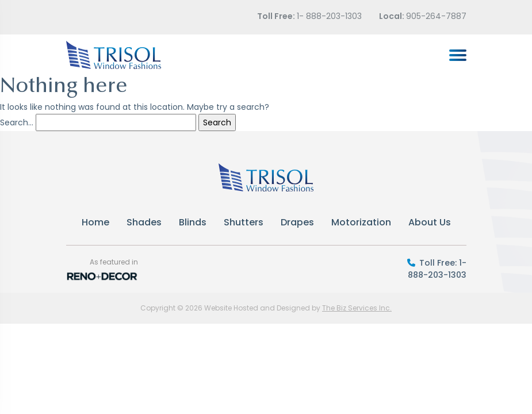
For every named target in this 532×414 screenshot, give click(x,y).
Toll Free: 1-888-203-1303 (437, 269)
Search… (17, 122)
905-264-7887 (436, 16)
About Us (430, 222)
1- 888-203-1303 (329, 16)
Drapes (297, 222)
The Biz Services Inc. (357, 308)
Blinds (193, 222)
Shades (144, 222)
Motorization (361, 222)
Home (95, 222)
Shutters (244, 222)
